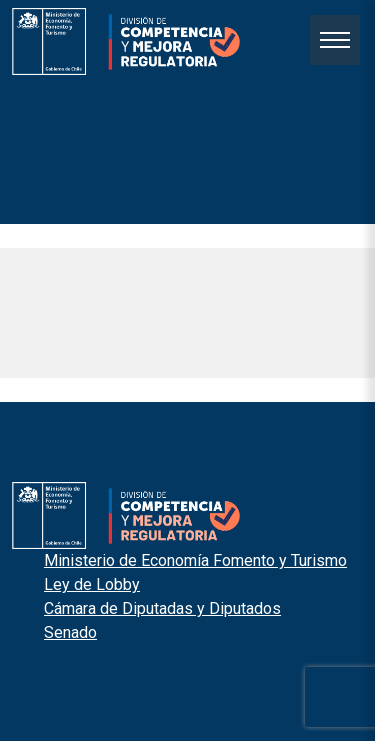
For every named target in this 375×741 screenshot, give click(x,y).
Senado (70, 632)
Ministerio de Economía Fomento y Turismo (195, 560)
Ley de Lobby (92, 584)
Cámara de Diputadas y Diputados (162, 608)
